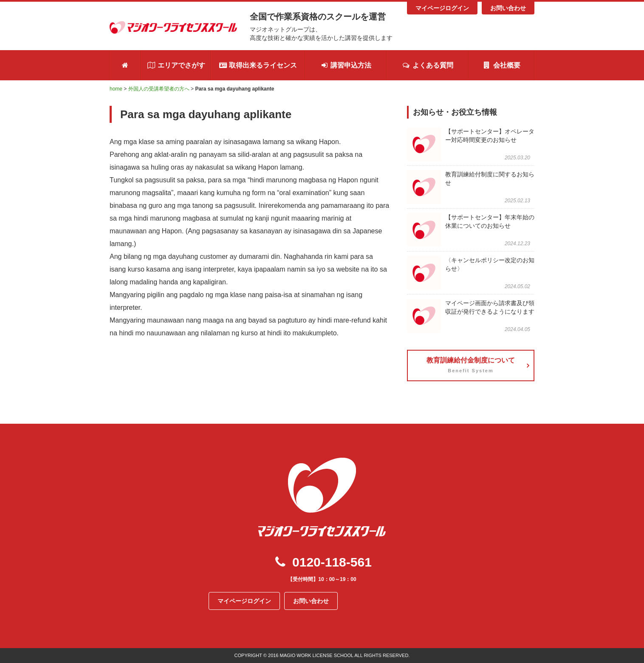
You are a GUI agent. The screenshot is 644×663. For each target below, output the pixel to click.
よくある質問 (428, 65)
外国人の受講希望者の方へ (159, 89)
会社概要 (501, 65)
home (116, 89)
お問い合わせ (508, 8)
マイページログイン (442, 8)
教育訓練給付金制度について (471, 366)
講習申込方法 (346, 65)
